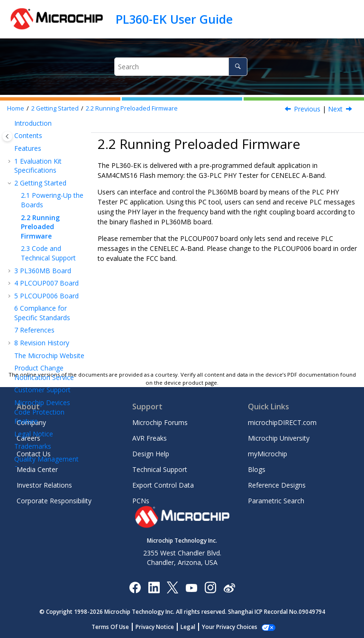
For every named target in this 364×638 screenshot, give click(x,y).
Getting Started (55, 108)
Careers (28, 438)
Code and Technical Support (48, 253)
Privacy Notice (160, 627)
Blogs (257, 469)
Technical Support (160, 469)
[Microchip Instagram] (210, 587)
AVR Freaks (150, 438)
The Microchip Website (49, 356)
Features (28, 148)
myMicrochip (268, 454)
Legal (193, 627)
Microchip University (279, 438)
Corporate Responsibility (54, 501)
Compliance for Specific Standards (42, 313)
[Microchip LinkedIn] (154, 587)
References (34, 330)
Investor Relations (44, 485)
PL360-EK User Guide (174, 19)
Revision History (42, 343)
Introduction (33, 123)
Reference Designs (277, 485)
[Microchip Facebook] (135, 587)
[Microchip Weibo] (229, 587)
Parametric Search (276, 501)
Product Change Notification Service (44, 373)
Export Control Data (163, 485)
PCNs (141, 501)
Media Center (37, 469)
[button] (10, 123)
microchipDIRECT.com (282, 422)
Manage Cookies (230, 627)
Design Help (151, 454)
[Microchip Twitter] (173, 587)
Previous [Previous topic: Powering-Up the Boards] (307, 109)
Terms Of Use (115, 627)
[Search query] (181, 67)
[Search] (238, 67)
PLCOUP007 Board (46, 283)
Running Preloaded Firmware (132, 108)
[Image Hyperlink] (191, 587)
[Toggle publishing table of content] (7, 136)
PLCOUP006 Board (46, 296)
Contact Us (34, 454)
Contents (28, 135)
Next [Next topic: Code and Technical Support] (335, 109)
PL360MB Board (43, 271)
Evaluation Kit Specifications (38, 166)
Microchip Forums (160, 422)
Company (31, 422)
